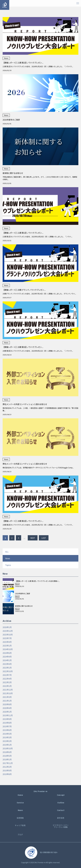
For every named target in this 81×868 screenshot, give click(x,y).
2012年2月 (7, 767)
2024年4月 (7, 657)
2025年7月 (7, 638)
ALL (7, 552)
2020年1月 (7, 712)
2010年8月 (7, 774)
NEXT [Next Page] (33, 538)
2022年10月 (8, 671)
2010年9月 (7, 770)
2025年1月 (7, 646)
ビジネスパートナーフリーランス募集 (61, 826)
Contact (61, 810)
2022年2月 (7, 682)
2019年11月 (8, 715)
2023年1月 (7, 668)
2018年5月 (7, 756)
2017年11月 (8, 763)
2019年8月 (7, 723)
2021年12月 (8, 690)
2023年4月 (7, 664)
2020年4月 (7, 708)
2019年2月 (7, 741)
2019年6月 (7, 730)
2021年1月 (7, 701)
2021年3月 (7, 697)
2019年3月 (7, 737)
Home (20, 795)
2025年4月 (7, 642)
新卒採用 (61, 818)
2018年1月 (7, 759)
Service (20, 803)
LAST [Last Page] (44, 538)
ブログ (20, 835)
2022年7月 (7, 675)
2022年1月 (7, 686)
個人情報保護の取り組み (49, 852)
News (8, 558)
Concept (61, 795)
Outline (61, 803)
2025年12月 (8, 631)
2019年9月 (7, 719)
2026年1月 (7, 627)
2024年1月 (7, 660)
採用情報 (20, 818)
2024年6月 (7, 653)
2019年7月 (7, 726)
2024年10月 (8, 649)
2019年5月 (7, 734)
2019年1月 (7, 745)
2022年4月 (7, 679)
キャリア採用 (20, 825)
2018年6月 (7, 752)
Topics (8, 565)
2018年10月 (8, 748)
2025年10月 (8, 635)
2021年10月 (8, 693)
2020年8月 (7, 704)
